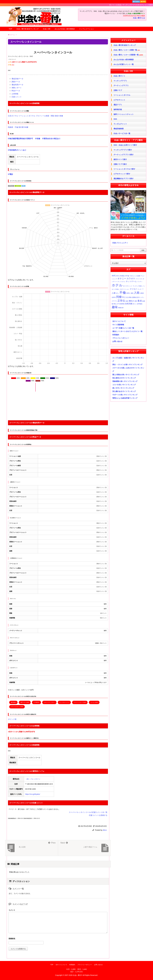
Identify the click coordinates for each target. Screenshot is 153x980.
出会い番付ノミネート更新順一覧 (128, 55)
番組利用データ (17, 85)
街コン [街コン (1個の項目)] (135, 304)
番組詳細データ (17, 79)
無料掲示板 (118, 109)
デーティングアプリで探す (124, 155)
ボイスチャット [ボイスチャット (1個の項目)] (128, 286)
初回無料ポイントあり (17, 150)
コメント (12, 910)
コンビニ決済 (94, 702)
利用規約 (116, 335)
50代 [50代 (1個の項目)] (117, 276)
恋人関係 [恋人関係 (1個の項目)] (129, 297)
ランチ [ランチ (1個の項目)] (139, 289)
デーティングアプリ (121, 85)
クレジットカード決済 (80, 702)
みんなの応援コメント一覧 (124, 64)
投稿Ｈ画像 (59, 116)
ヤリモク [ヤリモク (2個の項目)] (133, 289)
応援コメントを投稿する (98, 815)
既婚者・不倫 (13, 127)
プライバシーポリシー (121, 338)
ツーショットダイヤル (27, 116)
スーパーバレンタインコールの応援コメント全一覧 (88, 812)
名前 (58, 939)
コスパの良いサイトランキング (124, 385)
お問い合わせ (117, 341)
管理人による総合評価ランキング (125, 398)
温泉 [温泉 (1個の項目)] (127, 301)
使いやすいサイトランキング (123, 388)
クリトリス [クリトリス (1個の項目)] (139, 279)
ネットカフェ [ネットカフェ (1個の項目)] (121, 282)
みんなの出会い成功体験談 (65, 29)
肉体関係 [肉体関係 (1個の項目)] (122, 304)
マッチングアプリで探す (123, 150)
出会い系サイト (119, 76)
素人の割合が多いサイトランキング (126, 375)
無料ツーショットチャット (124, 114)
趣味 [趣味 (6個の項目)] (115, 307)
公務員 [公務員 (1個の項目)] (142, 293)
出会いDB (47, 29)
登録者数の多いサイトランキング (125, 381)
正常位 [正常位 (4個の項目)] (121, 301)
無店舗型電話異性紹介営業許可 (20, 139)
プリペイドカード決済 (17, 707)
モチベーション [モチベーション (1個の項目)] (125, 289)
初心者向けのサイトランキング (124, 378)
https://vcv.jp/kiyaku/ (33, 794)
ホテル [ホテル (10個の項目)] (117, 285)
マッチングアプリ (120, 81)
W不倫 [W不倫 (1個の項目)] (127, 276)
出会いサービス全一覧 (122, 133)
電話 (10, 174)
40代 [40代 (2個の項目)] (114, 276)
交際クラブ (118, 90)
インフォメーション (87, 29)
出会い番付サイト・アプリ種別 (128, 140)
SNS (115, 119)
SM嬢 (26, 127)
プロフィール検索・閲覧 (45, 116)
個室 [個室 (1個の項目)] (132, 293)
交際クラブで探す (120, 164)
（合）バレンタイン (33, 779)
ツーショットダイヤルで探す (124, 169)
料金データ (16, 91)
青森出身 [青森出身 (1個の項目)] (121, 308)
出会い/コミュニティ (120, 243)
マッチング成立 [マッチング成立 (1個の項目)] (137, 286)
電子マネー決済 (25, 702)
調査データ (16, 82)
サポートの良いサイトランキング (125, 395)
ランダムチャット (120, 124)
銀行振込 (13, 702)
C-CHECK (36, 702)
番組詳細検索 (119, 129)
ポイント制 (12, 719)
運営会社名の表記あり (51, 139)
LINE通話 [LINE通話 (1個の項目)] (122, 276)
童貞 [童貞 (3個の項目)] (140, 301)
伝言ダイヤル (13, 116)
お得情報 (15, 94)
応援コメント (17, 97)
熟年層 (21, 127)
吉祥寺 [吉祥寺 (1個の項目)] (114, 297)
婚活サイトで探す (120, 159)
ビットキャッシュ (64, 702)
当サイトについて (119, 321)
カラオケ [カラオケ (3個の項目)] (131, 278)
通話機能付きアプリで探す (124, 179)
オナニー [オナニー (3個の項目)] (122, 278)
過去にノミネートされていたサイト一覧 (127, 331)
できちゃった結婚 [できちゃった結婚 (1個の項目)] (135, 276)
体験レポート (17, 88)
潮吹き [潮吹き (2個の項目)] (131, 301)
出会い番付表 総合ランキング (28, 29)
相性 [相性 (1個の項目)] (136, 301)
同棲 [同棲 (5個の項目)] (119, 297)
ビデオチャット (119, 100)
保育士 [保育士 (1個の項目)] (128, 293)
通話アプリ (118, 105)
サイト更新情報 (118, 325)
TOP (10, 29)
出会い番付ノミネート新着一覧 (127, 50)
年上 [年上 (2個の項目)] (124, 297)
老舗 (38, 139)
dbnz (105, 830)
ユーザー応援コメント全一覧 (123, 328)
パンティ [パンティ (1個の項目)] (140, 282)
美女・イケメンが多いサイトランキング (127, 365)
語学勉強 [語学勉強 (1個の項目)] (140, 304)
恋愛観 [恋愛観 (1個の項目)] (134, 297)
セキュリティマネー (49, 702)
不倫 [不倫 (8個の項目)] (123, 293)
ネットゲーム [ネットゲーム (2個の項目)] (131, 281)
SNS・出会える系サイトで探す (125, 145)
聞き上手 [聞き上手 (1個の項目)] (116, 304)
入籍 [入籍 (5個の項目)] (137, 293)
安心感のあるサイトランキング (124, 391)
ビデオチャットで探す (122, 174)
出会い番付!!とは (139, 18)
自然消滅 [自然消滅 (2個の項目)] (129, 304)
